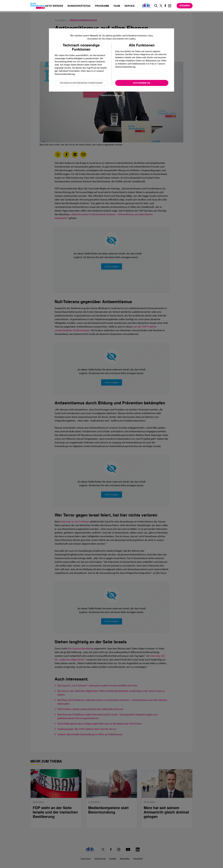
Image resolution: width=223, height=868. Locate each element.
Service (130, 6)
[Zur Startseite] (38, 6)
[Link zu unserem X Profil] (161, 6)
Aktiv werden (54, 6)
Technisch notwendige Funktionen (81, 83)
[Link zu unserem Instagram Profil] (170, 6)
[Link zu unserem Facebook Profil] (165, 6)
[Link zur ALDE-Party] (146, 6)
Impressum (117, 95)
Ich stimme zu (142, 83)
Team (117, 6)
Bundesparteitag (79, 6)
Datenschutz (106, 95)
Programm (102, 6)
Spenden (185, 6)
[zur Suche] (156, 6)
